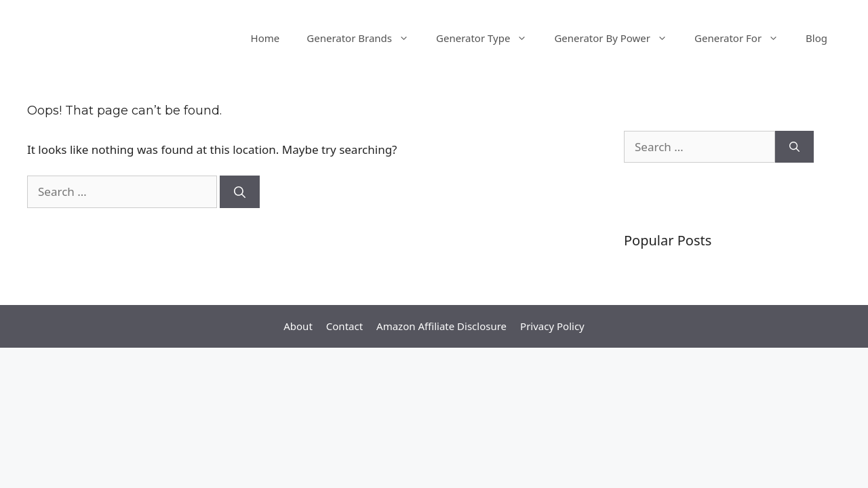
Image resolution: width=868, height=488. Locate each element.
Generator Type (488, 38)
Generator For (743, 38)
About (298, 326)
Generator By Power (617, 38)
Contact (344, 326)
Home (265, 38)
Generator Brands (364, 38)
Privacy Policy (552, 326)
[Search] (240, 192)
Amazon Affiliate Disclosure (441, 326)
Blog (816, 38)
